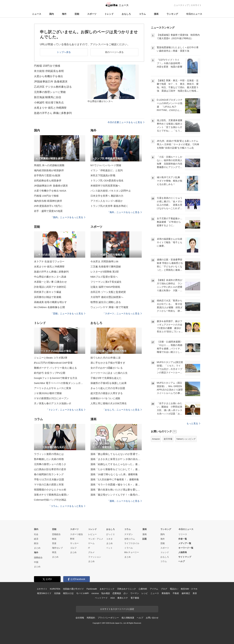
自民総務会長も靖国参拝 (48, 181)
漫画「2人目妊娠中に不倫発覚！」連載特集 (115, 479)
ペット (109, 548)
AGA (113, 598)
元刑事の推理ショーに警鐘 (50, 92)
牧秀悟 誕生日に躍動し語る (106, 302)
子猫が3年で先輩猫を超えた (106, 378)
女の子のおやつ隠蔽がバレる (107, 368)
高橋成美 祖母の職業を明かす (50, 302)
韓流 (54, 552)
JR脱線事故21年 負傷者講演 (51, 82)
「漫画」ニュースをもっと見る (124, 501)
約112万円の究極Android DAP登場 (53, 363)
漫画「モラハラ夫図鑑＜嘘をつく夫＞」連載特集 (116, 484)
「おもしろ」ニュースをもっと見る (122, 410)
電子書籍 (135, 598)
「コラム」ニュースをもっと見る (67, 506)
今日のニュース (194, 14)
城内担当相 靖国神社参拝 (48, 201)
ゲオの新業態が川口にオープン (51, 398)
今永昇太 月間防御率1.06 (104, 261)
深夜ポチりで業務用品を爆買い (51, 495)
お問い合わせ (152, 618)
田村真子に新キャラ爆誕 (48, 292)
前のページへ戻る (114, 52)
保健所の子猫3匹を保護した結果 (109, 383)
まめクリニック (107, 589)
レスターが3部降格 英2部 (105, 272)
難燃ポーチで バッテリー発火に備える (55, 368)
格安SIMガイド (44, 593)
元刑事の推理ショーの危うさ (50, 464)
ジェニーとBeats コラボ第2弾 (51, 358)
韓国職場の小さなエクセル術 (50, 490)
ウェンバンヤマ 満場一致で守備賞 (109, 307)
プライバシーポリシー (108, 618)
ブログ (164, 589)
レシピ (145, 593)
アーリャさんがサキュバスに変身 (53, 388)
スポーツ (92, 14)
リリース (183, 534)
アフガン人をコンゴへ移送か (107, 201)
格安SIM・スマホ (189, 589)
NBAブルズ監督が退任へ (104, 277)
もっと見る (193, 423)
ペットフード (101, 598)
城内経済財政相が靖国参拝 (49, 170)
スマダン (129, 534)
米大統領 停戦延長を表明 (49, 71)
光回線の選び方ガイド (73, 589)
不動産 (176, 593)
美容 (195, 593)
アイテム (154, 589)
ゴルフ (73, 548)
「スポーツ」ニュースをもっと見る (122, 313)
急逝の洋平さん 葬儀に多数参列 (53, 113)
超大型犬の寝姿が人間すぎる (107, 393)
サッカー (74, 543)
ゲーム (91, 543)
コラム (142, 14)
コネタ (109, 539)
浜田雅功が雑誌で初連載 (48, 297)
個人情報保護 (128, 618)
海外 (64, 14)
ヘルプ (182, 561)
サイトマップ (185, 557)
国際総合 (38, 558)
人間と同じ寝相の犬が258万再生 (109, 403)
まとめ (37, 548)
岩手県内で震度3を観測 (47, 175)
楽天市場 (168, 439)
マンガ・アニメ (96, 539)
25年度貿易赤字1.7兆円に (48, 206)
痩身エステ (123, 598)
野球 (72, 539)
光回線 (57, 593)
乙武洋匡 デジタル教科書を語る (53, 87)
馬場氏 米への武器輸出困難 (49, 165)
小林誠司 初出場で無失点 (49, 102)
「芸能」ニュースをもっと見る (68, 313)
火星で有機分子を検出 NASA (50, 191)
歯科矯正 (186, 593)
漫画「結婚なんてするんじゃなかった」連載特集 (116, 464)
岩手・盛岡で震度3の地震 (48, 211)
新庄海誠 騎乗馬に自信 (48, 97)
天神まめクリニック (127, 589)
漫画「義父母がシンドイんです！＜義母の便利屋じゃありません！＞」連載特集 (116, 495)
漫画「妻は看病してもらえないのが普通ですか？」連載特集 (116, 454)
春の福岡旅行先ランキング (49, 474)
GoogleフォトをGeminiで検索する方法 (56, 378)
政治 (36, 543)
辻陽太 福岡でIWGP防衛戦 (105, 287)
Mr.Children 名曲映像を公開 (49, 307)
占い (126, 593)
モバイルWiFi (83, 593)
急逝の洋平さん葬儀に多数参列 (51, 272)
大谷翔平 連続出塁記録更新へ (107, 297)
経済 (36, 539)
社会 (36, 534)
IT (89, 548)
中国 (36, 562)
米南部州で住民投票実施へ (105, 186)
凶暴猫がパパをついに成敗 (105, 398)
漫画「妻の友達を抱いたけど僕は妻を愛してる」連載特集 (116, 490)
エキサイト (196, 5)
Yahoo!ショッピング (186, 439)
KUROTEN (55, 589)
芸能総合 (56, 534)
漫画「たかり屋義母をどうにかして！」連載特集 (116, 469)
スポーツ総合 (77, 534)
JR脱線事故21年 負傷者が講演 (51, 186)
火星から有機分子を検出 (49, 76)
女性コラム (130, 539)
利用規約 (91, 618)
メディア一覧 (185, 543)
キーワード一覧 (186, 548)
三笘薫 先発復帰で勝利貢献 (106, 267)
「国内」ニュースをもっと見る (68, 217)
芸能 (77, 14)
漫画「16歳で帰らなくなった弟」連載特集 (114, 474)
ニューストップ (181, 5)
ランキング (172, 14)
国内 (52, 14)
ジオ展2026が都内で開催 (48, 393)
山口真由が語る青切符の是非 (50, 469)
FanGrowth (92, 589)
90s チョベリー (132, 552)
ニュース (37, 14)
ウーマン (135, 593)
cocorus (95, 593)
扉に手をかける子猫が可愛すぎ (108, 363)
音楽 (54, 543)
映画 (54, 539)
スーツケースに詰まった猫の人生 (109, 373)
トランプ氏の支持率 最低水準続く (109, 206)
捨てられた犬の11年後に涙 (106, 358)
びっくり (111, 534)
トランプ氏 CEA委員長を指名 (107, 181)
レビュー (92, 534)
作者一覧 (183, 539)
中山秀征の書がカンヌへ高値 (50, 277)
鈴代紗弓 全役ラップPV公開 (50, 373)
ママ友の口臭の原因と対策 (49, 484)
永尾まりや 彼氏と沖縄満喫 (50, 108)
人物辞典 (183, 552)
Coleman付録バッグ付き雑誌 (50, 500)
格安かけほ (68, 593)
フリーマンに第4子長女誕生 (106, 282)
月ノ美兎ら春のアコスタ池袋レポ (53, 403)
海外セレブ (57, 548)
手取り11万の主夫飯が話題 (49, 479)
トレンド (109, 14)
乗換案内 (166, 593)
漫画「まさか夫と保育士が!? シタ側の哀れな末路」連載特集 (116, 459)
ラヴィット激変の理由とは (49, 454)
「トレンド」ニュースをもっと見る (66, 410)
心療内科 (143, 589)
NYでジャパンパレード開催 (106, 165)
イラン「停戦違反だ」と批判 (107, 170)
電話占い (174, 589)
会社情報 (80, 618)
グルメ (91, 552)
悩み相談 (106, 593)
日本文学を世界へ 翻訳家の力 (107, 196)
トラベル (129, 548)
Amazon (156, 439)
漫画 (156, 14)
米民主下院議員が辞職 (103, 175)
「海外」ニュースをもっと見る (124, 212)
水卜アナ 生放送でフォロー (49, 261)
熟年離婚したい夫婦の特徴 (49, 459)
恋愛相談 (117, 593)
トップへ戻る (64, 52)
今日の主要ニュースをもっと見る (126, 122)
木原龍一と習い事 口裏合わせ (50, 282)
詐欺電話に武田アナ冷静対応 (50, 287)
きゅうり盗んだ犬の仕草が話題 (108, 388)
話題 (145, 539)
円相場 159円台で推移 (47, 66)
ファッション (95, 557)
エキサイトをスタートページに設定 (117, 609)
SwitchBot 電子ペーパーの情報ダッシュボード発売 (60, 383)
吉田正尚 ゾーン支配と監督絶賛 (108, 292)
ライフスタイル (132, 543)
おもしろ (126, 14)
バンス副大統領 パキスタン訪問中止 (111, 191)
